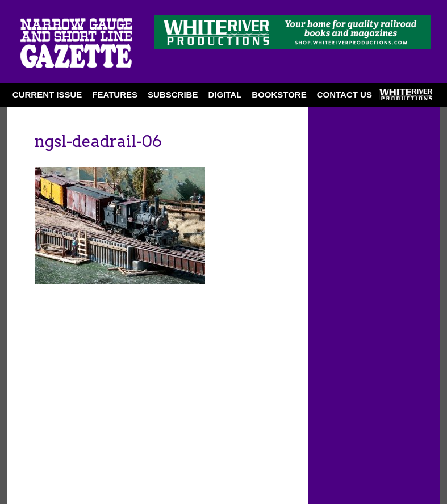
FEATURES (115, 94)
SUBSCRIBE (173, 94)
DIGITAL (225, 94)
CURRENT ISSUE (47, 94)
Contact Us (344, 94)
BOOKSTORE (279, 94)
